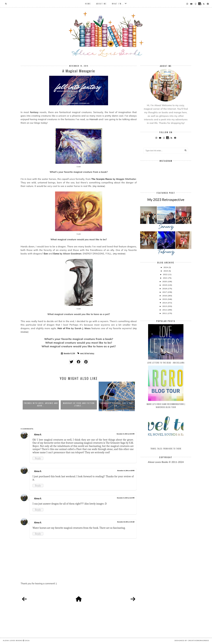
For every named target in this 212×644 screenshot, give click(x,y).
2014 (165, 303)
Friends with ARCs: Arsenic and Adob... (41, 404)
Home (88, 4)
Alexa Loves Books (13, 640)
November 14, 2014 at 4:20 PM (126, 471)
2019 (165, 285)
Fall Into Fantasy (89, 353)
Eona (56, 254)
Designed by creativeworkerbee (192, 640)
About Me (101, 4)
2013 (165, 306)
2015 (165, 299)
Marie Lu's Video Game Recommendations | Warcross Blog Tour (166, 406)
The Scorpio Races (102, 179)
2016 (165, 296)
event (82, 353)
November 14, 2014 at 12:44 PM (126, 434)
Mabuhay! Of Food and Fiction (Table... (79, 404)
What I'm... (118, 4)
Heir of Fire (64, 328)
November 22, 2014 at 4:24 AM (126, 522)
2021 (165, 278)
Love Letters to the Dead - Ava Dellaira (166, 363)
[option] (41, 396)
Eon (46, 254)
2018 (165, 289)
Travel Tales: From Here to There (166, 448)
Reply (38, 458)
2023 (166, 271)
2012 (165, 310)
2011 (165, 313)
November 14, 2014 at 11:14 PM (126, 498)
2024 (166, 267)
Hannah (94, 119)
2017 (165, 292)
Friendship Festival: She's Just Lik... (117, 404)
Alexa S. (38, 435)
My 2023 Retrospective (166, 200)
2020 (165, 281)
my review (99, 186)
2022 (165, 274)
